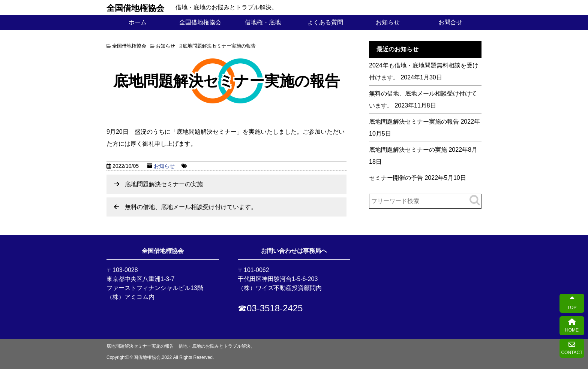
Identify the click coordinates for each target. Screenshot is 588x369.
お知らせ (388, 22)
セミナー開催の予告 (396, 178)
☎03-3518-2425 (270, 308)
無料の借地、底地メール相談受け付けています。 (191, 207)
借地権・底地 (263, 22)
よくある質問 (325, 22)
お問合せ (450, 22)
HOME (572, 326)
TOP (572, 303)
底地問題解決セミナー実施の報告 (414, 122)
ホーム (138, 22)
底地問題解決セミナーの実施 (164, 184)
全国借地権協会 (135, 7)
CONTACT (572, 348)
